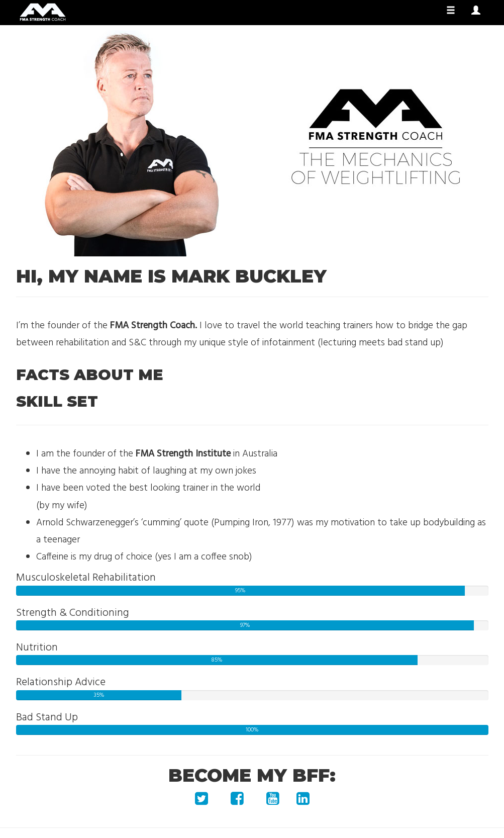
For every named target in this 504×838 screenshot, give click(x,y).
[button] (476, 11)
